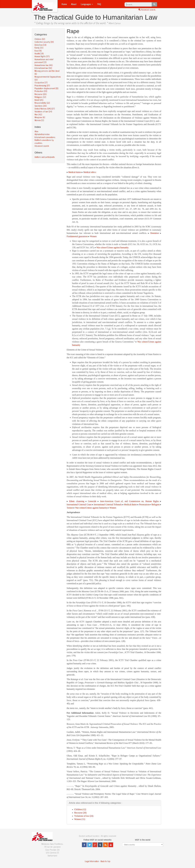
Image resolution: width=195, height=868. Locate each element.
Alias (36, 131)
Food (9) (38, 51)
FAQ (99, 4)
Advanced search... (147, 10)
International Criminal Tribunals (108, 504)
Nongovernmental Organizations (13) (48, 78)
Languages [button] (87, 4)
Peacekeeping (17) (42, 85)
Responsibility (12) (42, 103)
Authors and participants (45, 157)
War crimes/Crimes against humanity (112, 247)
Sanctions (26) (41, 106)
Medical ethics (90, 172)
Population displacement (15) (46, 88)
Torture (70, 508)
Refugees (155, 504)
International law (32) (43, 68)
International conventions (45, 137)
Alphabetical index (42, 134)
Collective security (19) (44, 42)
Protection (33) (41, 91)
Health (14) (39, 53)
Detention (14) (40, 45)
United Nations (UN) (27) (45, 109)
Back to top (105, 861)
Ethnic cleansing (77, 501)
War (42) (38, 114)
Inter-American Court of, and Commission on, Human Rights (129, 501)
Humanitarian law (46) (43, 65)
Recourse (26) (40, 94)
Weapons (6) (40, 117)
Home (64, 4)
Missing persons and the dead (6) (47, 72)
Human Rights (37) (42, 56)
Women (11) (39, 120)
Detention (155, 233)
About (74, 4)
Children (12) (40, 39)
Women (93, 236)
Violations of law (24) (43, 111)
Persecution (144, 504)
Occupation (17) (41, 82)
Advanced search (42, 146)
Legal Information (92, 861)
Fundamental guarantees (77, 236)
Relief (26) (39, 100)
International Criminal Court (79, 504)
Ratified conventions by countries (44, 141)
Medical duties (75, 172)
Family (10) (39, 48)
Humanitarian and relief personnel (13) (44, 61)
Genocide (92, 501)
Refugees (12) (40, 97)
